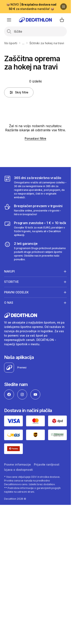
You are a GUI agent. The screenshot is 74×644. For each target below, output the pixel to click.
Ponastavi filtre (35, 138)
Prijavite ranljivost (47, 464)
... (23, 43)
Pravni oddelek (16, 292)
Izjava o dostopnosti (18, 470)
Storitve (11, 282)
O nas (9, 303)
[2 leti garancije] (35, 251)
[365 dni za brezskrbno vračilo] (35, 187)
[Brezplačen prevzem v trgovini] (35, 210)
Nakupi (9, 271)
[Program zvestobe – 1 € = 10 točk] (35, 229)
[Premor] (64, 7)
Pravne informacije (17, 464)
